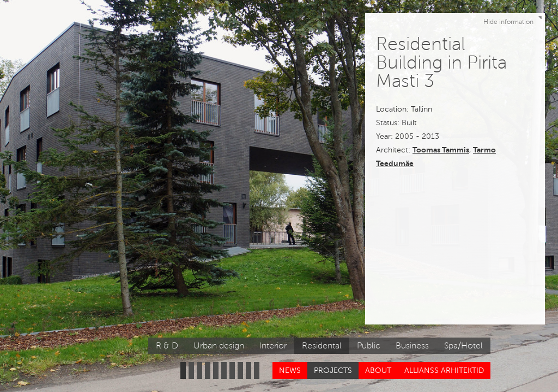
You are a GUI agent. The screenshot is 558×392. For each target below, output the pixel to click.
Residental (322, 346)
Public (369, 346)
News (290, 370)
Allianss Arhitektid (444, 370)
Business (412, 346)
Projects (333, 370)
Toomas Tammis (441, 150)
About (378, 370)
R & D (167, 346)
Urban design (219, 346)
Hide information (514, 20)
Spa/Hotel (463, 346)
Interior (273, 346)
